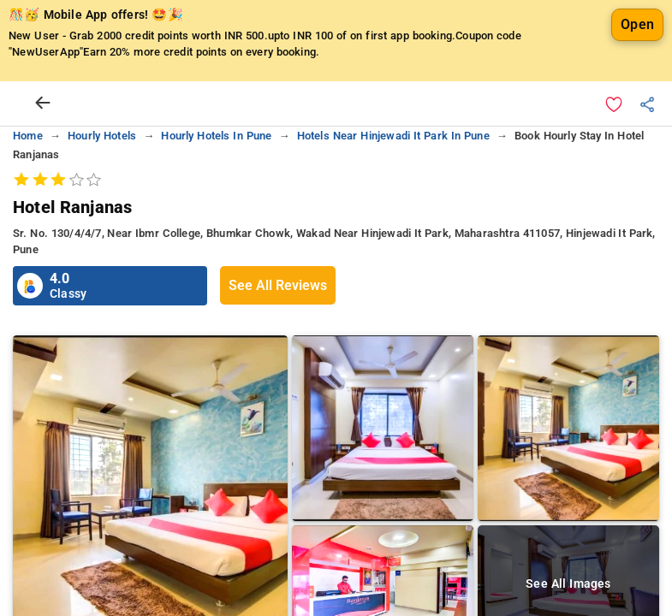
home (28, 136)
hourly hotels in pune (216, 136)
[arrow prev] (43, 104)
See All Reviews (278, 285)
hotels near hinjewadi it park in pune (393, 136)
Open (637, 24)
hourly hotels (102, 136)
